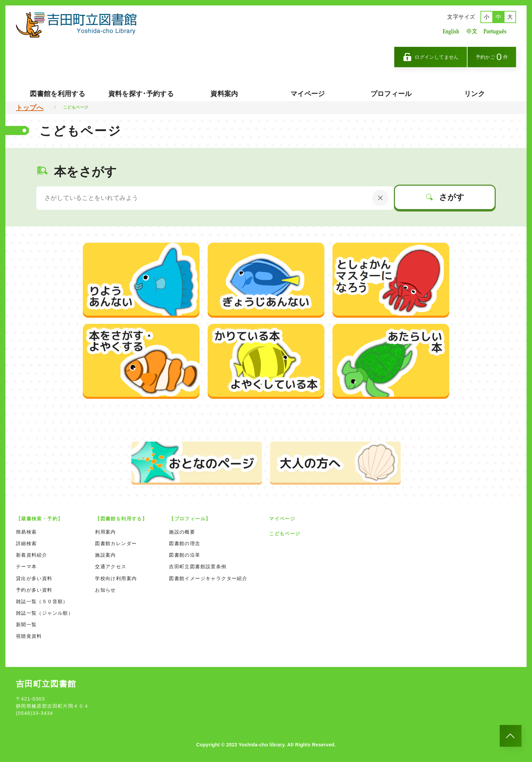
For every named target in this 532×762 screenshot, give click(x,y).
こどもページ (285, 534)
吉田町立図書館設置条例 (198, 566)
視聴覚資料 (29, 636)
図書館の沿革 (185, 555)
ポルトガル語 (497, 31)
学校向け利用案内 (116, 578)
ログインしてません (431, 57)
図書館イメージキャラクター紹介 (208, 578)
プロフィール (391, 94)
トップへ (30, 108)
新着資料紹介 (32, 555)
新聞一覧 (26, 625)
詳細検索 (26, 543)
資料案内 (224, 94)
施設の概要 (182, 532)
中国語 (471, 31)
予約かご (492, 57)
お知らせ (106, 590)
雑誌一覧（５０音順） (42, 601)
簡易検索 (26, 532)
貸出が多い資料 (34, 578)
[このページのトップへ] (511, 736)
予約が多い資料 (34, 590)
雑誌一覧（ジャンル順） (45, 613)
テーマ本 (26, 566)
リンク (474, 94)
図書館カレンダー (116, 543)
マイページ (308, 94)
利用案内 (106, 532)
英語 (451, 31)
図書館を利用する (58, 94)
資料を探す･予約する (141, 94)
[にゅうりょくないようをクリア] (380, 198)
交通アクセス (111, 566)
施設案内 (106, 555)
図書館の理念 (185, 543)
